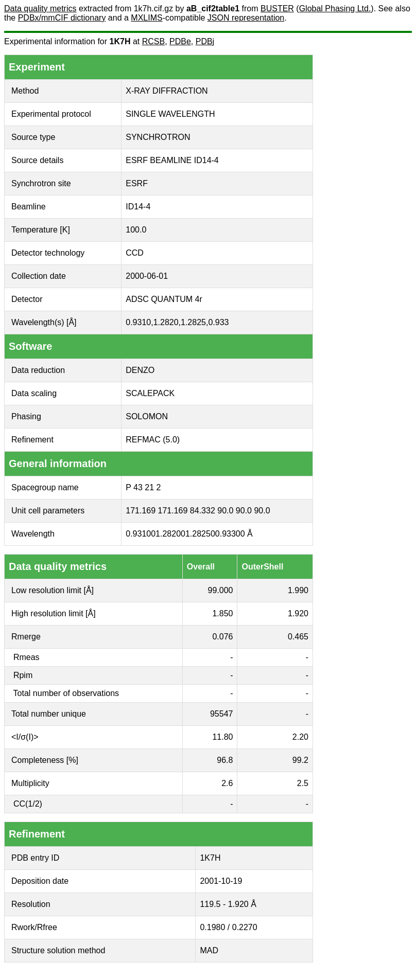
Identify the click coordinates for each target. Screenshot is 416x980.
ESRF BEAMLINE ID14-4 (172, 160)
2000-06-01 (147, 276)
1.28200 (170, 534)
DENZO (140, 370)
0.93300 (230, 534)
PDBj (205, 41)
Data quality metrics (40, 8)
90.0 (225, 511)
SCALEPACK (150, 393)
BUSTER (277, 8)
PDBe (180, 41)
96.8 (225, 760)
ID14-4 (138, 207)
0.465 (298, 637)
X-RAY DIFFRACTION (167, 91)
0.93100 (141, 534)
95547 (222, 714)
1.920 (298, 613)
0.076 (222, 637)
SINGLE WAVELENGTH (170, 114)
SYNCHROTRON (158, 137)
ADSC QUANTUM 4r (164, 299)
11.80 (222, 737)
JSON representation (246, 18)
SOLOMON (147, 416)
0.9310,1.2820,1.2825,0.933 (177, 322)
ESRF (137, 183)
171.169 (141, 511)
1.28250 (200, 534)
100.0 (136, 230)
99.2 (300, 760)
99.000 (221, 590)
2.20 (300, 737)
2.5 (303, 783)
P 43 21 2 (143, 487)
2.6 (227, 783)
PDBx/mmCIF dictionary (62, 18)
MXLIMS (146, 18)
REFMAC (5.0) (153, 440)
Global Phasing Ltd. (335, 8)
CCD (135, 253)
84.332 (203, 511)
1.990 (298, 590)
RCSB (153, 41)
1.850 (222, 613)
